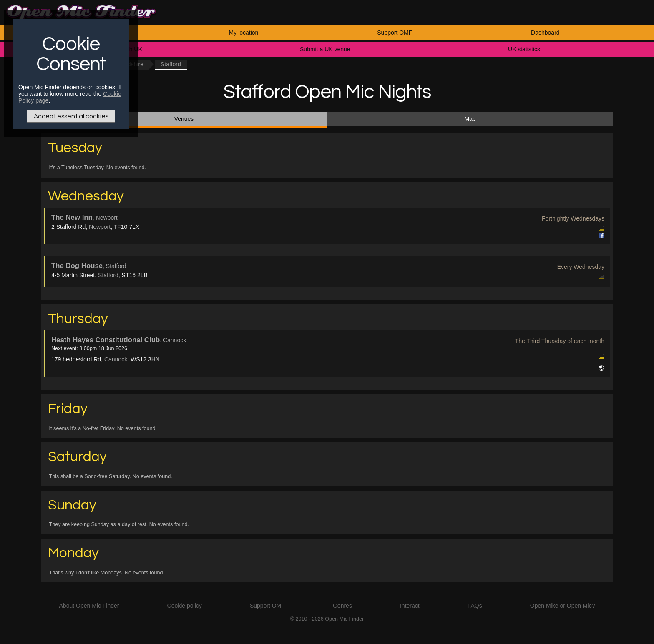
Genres (342, 606)
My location (244, 33)
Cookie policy (185, 606)
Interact (410, 606)
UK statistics (524, 49)
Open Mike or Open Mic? (563, 606)
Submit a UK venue (325, 49)
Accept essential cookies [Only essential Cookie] (71, 116)
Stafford (108, 275)
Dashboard (545, 33)
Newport (100, 227)
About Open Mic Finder (89, 606)
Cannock (116, 359)
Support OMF (395, 33)
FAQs (475, 606)
